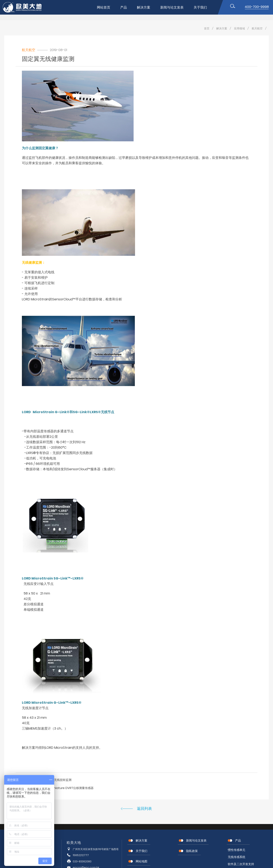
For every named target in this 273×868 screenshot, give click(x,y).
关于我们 (200, 7)
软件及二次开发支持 (241, 864)
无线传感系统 (237, 857)
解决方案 (144, 7)
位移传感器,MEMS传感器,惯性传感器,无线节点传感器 (26, 7)
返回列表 (144, 808)
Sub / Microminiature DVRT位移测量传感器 (64, 788)
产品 (124, 7)
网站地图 (142, 861)
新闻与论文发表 (172, 7)
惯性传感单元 (237, 850)
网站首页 (104, 7)
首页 (207, 28)
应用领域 (239, 28)
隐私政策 (192, 851)
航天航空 (257, 28)
